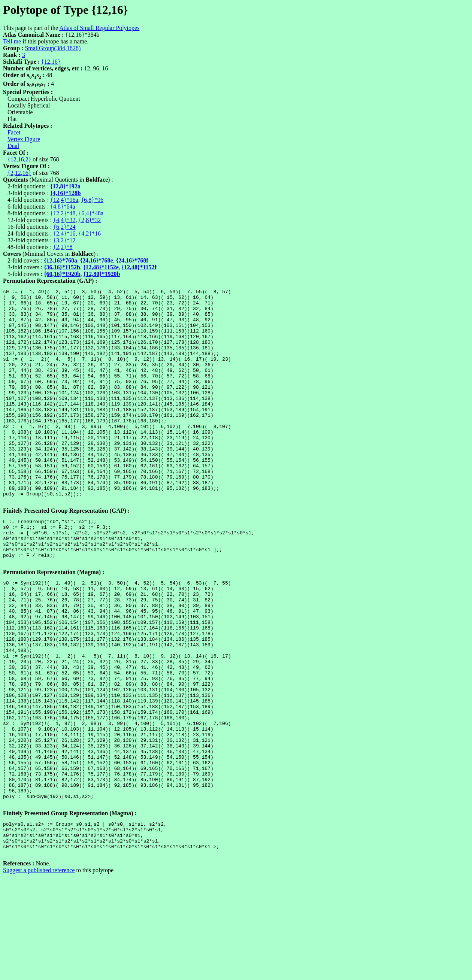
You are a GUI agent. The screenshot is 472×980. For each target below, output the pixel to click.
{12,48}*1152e (101, 267)
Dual (13, 146)
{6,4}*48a (91, 213)
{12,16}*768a (60, 260)
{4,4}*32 (64, 220)
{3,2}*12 (64, 240)
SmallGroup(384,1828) (53, 48)
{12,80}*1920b (102, 274)
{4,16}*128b (66, 193)
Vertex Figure (24, 139)
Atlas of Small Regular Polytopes (99, 28)
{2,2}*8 (63, 247)
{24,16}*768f (132, 260)
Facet (14, 132)
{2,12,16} (19, 173)
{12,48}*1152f (139, 267)
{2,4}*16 (64, 233)
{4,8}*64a (63, 207)
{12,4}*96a (64, 200)
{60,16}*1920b (62, 274)
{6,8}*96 (92, 200)
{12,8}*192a (65, 186)
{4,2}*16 (90, 233)
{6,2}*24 (64, 227)
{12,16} (51, 62)
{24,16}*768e (97, 260)
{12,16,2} (19, 159)
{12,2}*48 (63, 213)
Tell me (12, 41)
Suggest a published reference (39, 973)
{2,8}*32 (90, 220)
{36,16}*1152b (62, 267)
